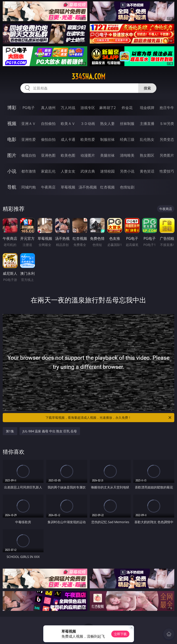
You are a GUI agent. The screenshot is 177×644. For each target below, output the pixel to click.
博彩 (12, 108)
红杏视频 (107, 187)
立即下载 (120, 634)
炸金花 (127, 108)
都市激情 (29, 171)
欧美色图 (68, 155)
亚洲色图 (48, 155)
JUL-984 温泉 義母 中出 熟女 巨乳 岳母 (50, 431)
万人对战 (68, 108)
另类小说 (127, 171)
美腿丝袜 (107, 155)
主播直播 (147, 124)
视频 (12, 123)
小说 (12, 171)
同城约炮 (29, 187)
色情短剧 (127, 187)
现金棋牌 (147, 108)
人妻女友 (68, 171)
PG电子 (28, 108)
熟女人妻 (107, 124)
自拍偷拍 (48, 124)
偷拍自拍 (48, 139)
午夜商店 (48, 187)
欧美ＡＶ (68, 124)
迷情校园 (107, 171)
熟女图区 (147, 155)
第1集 (10, 431)
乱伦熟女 (147, 139)
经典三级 (127, 139)
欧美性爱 (88, 139)
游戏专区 (88, 108)
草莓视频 (68, 187)
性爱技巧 (167, 171)
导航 (12, 187)
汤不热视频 (88, 187)
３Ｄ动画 (88, 124)
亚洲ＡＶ (29, 124)
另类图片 (167, 155)
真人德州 (48, 108)
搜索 (147, 88)
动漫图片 (88, 155)
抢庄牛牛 (167, 108)
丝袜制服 (127, 124)
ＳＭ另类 (167, 124)
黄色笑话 (147, 171)
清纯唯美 (127, 155)
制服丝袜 (107, 139)
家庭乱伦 (48, 171)
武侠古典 (88, 171)
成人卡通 (68, 139)
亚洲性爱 (29, 139)
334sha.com (88, 77)
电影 (12, 139)
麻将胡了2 (108, 108)
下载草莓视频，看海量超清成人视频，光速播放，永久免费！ (109, 418)
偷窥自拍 (29, 155)
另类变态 (167, 139)
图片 (12, 155)
